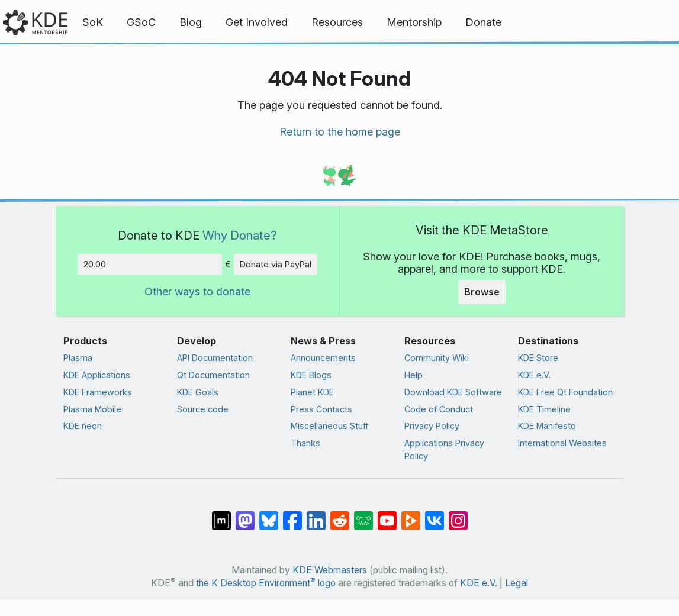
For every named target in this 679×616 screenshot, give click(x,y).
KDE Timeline (544, 409)
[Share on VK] (435, 515)
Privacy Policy (432, 426)
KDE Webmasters (330, 570)
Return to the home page (340, 132)
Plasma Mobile (92, 409)
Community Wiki (437, 358)
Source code (203, 409)
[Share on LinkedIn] (316, 515)
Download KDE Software (453, 392)
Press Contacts (321, 409)
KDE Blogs (311, 375)
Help (413, 375)
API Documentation (215, 358)
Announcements (323, 358)
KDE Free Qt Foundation (565, 392)
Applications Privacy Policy (444, 449)
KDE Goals (198, 392)
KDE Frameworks (98, 392)
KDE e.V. (534, 375)
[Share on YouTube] (387, 515)
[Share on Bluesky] (269, 515)
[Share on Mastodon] (245, 515)
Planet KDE (312, 392)
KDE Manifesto (547, 426)
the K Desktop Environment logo (266, 583)
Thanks (305, 443)
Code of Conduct (439, 409)
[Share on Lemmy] (363, 515)
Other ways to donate (197, 291)
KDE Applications (97, 375)
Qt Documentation (213, 375)
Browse (482, 292)
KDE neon (83, 426)
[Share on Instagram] (458, 515)
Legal (517, 583)
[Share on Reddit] (340, 515)
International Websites (562, 443)
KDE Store (538, 358)
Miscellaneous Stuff (329, 426)
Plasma (78, 358)
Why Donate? (240, 235)
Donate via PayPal (276, 264)
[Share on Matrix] (221, 515)
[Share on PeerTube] (411, 515)
